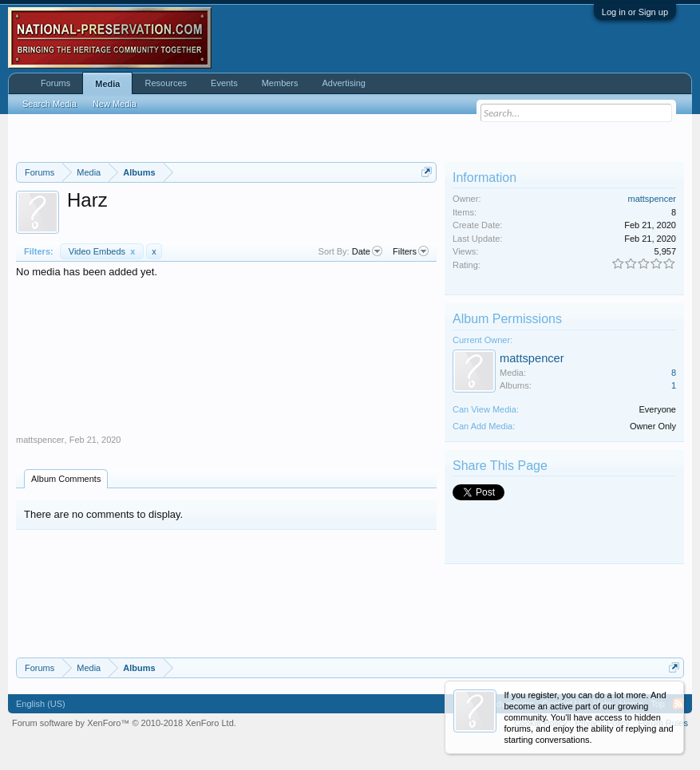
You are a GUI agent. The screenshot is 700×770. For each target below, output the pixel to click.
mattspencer (40, 440)
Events (224, 83)
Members (280, 83)
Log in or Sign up (635, 12)
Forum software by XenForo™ (124, 723)
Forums (55, 83)
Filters (411, 251)
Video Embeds (102, 251)
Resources (166, 83)
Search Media (49, 104)
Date (367, 251)
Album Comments (66, 479)
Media (107, 84)
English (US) (41, 704)
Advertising (344, 83)
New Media (115, 104)
